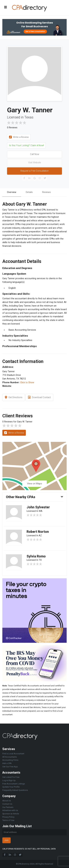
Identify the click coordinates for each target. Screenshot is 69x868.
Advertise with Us (10, 810)
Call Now (35, 154)
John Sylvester (38, 507)
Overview (12, 192)
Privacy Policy (8, 817)
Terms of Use (8, 820)
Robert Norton (38, 532)
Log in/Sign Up (9, 780)
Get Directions (14, 398)
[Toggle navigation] (6, 7)
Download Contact (39, 398)
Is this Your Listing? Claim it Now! (26, 145)
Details (29, 192)
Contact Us (7, 804)
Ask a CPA (7, 763)
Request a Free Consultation (35, 171)
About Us (7, 801)
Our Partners (8, 807)
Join (6, 840)
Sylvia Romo (36, 556)
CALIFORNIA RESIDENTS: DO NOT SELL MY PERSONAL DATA (29, 849)
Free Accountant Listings (14, 784)
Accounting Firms (10, 760)
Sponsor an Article (11, 814)
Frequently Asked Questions (15, 790)
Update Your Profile (11, 787)
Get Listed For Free (11, 777)
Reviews (46, 192)
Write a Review (19, 137)
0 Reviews (12, 128)
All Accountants (10, 757)
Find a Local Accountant (13, 754)
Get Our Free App (10, 767)
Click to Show (27, 382)
